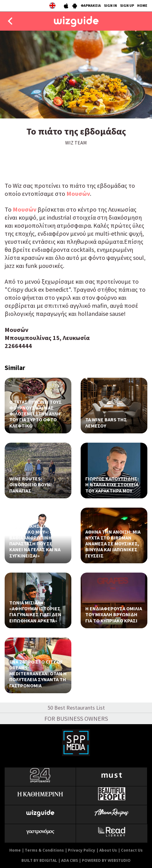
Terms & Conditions (44, 850)
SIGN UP (127, 5)
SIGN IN (110, 5)
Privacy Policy (82, 850)
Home (15, 850)
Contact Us (132, 850)
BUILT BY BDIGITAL (39, 860)
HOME (142, 5)
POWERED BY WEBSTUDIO (106, 860)
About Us (108, 850)
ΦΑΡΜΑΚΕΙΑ (91, 5)
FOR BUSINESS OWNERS (76, 718)
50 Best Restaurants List (76, 708)
